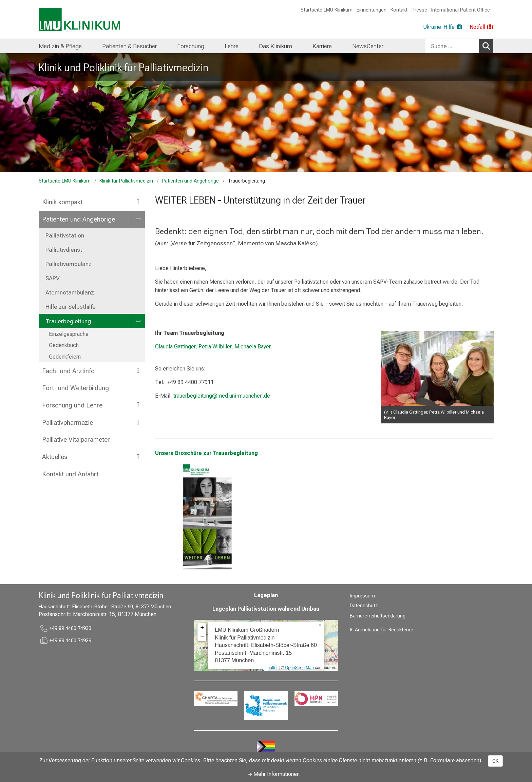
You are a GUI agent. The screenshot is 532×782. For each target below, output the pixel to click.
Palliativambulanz (69, 264)
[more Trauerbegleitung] (138, 321)
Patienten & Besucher (129, 46)
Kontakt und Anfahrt (70, 474)
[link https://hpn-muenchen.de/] (316, 698)
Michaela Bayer (253, 347)
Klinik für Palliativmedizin (126, 181)
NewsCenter (368, 46)
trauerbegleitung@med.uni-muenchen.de (222, 396)
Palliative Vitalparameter (76, 440)
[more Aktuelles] (138, 456)
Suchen (487, 46)
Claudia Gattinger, (176, 347)
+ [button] (202, 628)
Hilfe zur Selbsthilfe (71, 307)
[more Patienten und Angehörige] (138, 219)
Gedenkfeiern (65, 357)
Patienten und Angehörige (190, 181)
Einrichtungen (372, 10)
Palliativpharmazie (68, 423)
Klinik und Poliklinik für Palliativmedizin (123, 68)
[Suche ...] (452, 46)
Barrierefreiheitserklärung (378, 616)
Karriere (322, 46)
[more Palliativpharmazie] (138, 422)
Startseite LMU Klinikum (327, 10)
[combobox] (459, 46)
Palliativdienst (64, 250)
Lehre (232, 46)
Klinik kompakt (62, 202)
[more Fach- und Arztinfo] (138, 371)
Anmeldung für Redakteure (384, 630)
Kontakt (399, 10)
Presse (419, 10)
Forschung (191, 46)
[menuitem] (60, 46)
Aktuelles (55, 457)
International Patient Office (461, 10)
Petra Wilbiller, (215, 347)
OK (495, 761)
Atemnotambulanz (70, 292)
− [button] (202, 636)
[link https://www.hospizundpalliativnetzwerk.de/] (266, 705)
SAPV (53, 278)
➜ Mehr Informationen (274, 774)
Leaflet (271, 668)
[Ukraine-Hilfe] (443, 27)
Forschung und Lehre (72, 405)
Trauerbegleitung (68, 321)
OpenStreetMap (299, 668)
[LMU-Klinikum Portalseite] (79, 20)
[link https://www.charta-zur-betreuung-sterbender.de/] (216, 698)
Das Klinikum (275, 46)
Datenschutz (364, 606)
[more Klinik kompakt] (138, 202)
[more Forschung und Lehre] (138, 405)
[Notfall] (481, 27)
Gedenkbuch (64, 345)
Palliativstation (65, 235)
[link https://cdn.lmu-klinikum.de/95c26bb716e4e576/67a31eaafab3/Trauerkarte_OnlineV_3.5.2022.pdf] (209, 517)
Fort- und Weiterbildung (75, 388)
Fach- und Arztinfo (68, 371)
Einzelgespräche (69, 334)
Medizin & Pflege (60, 46)
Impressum (362, 596)
